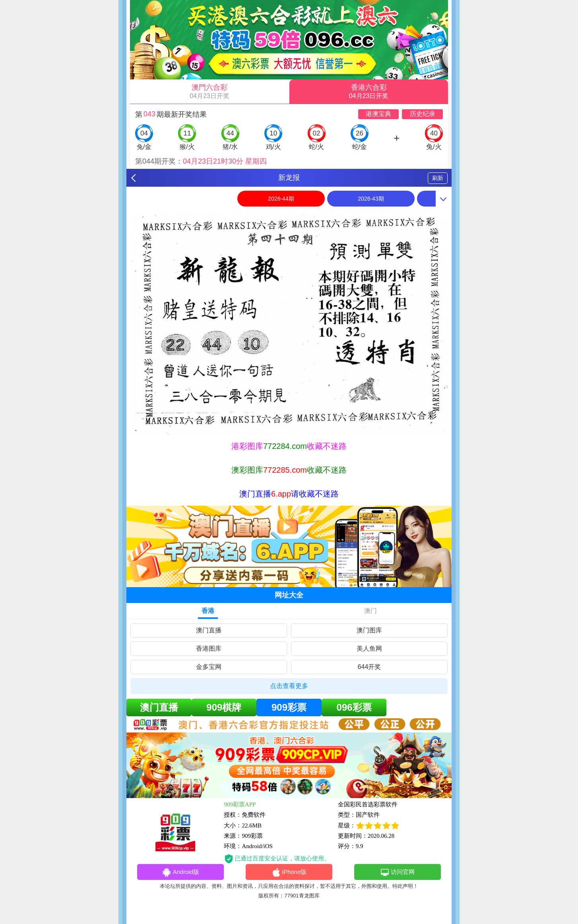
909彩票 (289, 707)
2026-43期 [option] (371, 199)
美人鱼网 (369, 649)
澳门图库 (369, 630)
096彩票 (354, 707)
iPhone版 (289, 872)
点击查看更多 (289, 686)
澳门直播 (209, 630)
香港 (208, 611)
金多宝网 (209, 667)
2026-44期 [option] (281, 199)
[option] (289, 322)
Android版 (180, 872)
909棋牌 (224, 707)
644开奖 (369, 667)
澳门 (370, 611)
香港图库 (209, 649)
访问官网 (397, 872)
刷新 (438, 178)
